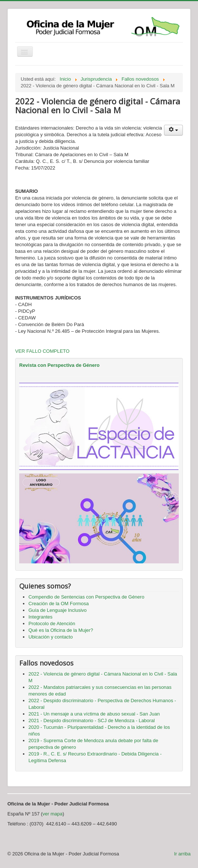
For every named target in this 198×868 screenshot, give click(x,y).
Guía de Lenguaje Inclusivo (58, 610)
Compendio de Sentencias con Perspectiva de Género (86, 597)
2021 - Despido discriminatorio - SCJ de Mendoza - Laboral (92, 720)
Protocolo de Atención (52, 624)
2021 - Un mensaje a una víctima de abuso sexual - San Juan (94, 714)
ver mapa (52, 814)
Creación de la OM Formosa (59, 604)
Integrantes (40, 617)
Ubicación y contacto (51, 637)
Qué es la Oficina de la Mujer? (61, 630)
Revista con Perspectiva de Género (59, 365)
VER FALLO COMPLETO (42, 351)
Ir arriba (182, 854)
